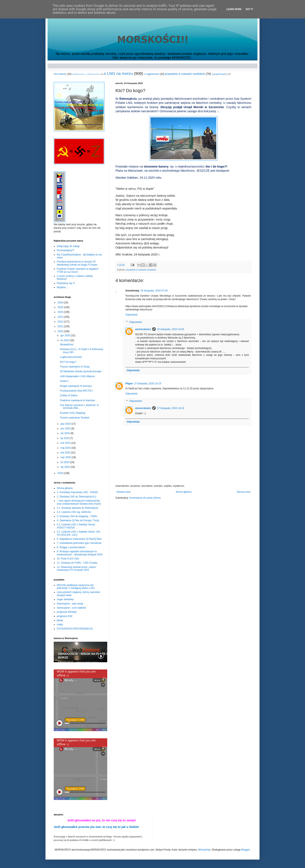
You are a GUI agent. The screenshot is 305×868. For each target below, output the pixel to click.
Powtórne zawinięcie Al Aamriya (77, 400)
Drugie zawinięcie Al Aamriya (76, 386)
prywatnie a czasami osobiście (185, 74)
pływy (60, 620)
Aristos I (64, 381)
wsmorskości (143, 329)
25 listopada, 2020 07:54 (154, 291)
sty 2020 (66, 467)
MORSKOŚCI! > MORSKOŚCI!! (86, 74)
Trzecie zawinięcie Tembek (75, 418)
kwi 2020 (66, 453)
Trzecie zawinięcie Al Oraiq (75, 367)
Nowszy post (123, 492)
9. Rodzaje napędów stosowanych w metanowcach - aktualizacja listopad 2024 (80, 553)
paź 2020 (66, 424)
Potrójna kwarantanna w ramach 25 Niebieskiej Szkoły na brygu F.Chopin (77, 263)
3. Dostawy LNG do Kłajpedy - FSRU (77, 516)
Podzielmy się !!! (66, 283)
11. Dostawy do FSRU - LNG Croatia (77, 563)
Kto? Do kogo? (68, 362)
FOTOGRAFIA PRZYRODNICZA (75, 629)
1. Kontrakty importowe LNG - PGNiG (77, 492)
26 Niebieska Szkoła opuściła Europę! (81, 371)
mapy (60, 624)
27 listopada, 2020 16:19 (171, 408)
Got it (249, 9)
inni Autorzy (60, 74)
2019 (61, 473)
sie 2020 (66, 433)
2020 (61, 331)
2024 (61, 312)
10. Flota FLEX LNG (68, 559)
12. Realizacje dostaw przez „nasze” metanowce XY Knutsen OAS (77, 569)
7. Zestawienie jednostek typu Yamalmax (79, 543)
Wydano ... (63, 287)
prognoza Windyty (67, 612)
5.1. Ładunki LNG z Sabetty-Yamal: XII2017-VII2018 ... (76, 526)
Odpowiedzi (136, 322)
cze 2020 (66, 443)
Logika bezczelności (71, 357)
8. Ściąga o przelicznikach (71, 547)
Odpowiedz (132, 315)
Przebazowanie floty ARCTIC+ (77, 391)
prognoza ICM (65, 616)
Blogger (245, 850)
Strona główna (184, 492)
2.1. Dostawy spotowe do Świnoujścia (77, 508)
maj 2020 (66, 448)
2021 (61, 326)
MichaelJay (204, 850)
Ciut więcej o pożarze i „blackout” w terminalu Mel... (79, 407)
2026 (61, 303)
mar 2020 (66, 457)
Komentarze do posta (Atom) (145, 498)
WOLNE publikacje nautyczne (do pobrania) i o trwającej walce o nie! (76, 587)
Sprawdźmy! (67, 344)
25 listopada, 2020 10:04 (171, 329)
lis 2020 (65, 340)
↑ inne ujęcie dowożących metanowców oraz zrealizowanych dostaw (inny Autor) (79, 502)
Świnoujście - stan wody (70, 604)
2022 (61, 322)
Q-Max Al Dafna (69, 395)
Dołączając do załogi (68, 246)
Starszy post (243, 492)
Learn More (234, 9)
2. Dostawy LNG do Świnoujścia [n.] (76, 497)
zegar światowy (65, 599)
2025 (61, 307)
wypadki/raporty (220, 74)
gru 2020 (66, 335)
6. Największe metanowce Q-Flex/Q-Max (79, 539)
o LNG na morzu (118, 73)
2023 (61, 317)
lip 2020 (65, 438)
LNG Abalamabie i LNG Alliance (77, 376)
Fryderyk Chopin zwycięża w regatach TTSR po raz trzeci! (78, 270)
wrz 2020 (66, 429)
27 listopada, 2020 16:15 (148, 384)
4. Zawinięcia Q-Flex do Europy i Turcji (78, 520)
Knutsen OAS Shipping (73, 413)
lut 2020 (65, 462)
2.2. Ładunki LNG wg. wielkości (74, 512)
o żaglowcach (152, 74)
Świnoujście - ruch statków (71, 608)
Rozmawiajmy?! (66, 250)
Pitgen (129, 384)
